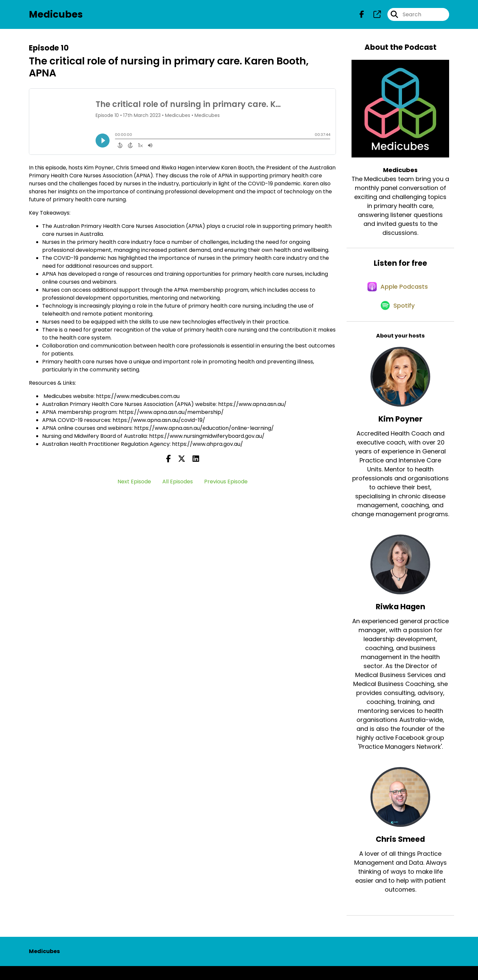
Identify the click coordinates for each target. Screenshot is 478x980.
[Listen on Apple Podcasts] (397, 295)
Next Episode (134, 486)
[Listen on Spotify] (397, 319)
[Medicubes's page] (373, 16)
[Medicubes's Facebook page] (362, 16)
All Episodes (178, 486)
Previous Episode (226, 486)
